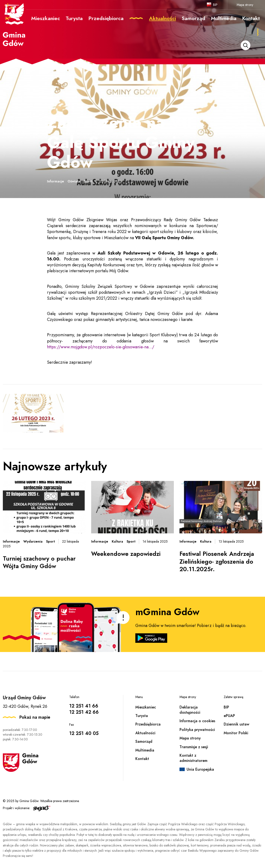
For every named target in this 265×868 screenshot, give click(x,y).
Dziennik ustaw (236, 724)
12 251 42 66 (84, 712)
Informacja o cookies (197, 721)
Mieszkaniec (146, 707)
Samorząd (144, 741)
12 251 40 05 (84, 733)
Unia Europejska (200, 769)
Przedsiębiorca (148, 724)
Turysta (142, 716)
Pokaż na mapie (35, 717)
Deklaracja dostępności (190, 710)
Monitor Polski (236, 733)
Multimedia (145, 750)
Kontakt (142, 759)
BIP (215, 5)
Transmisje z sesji (194, 747)
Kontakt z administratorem (193, 758)
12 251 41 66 (84, 706)
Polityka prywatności (197, 730)
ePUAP (229, 716)
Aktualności (145, 733)
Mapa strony (245, 5)
